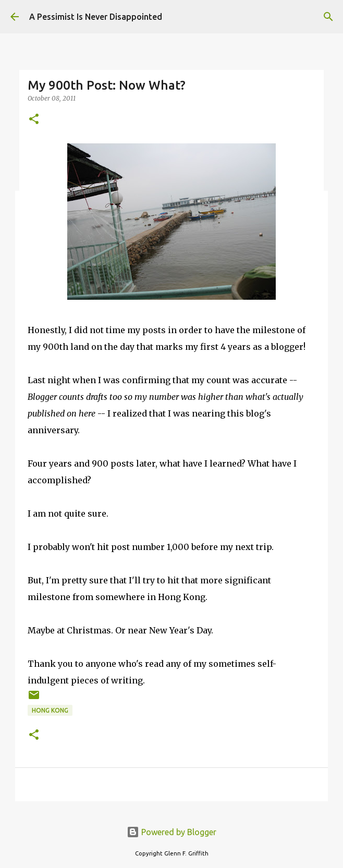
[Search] (328, 17)
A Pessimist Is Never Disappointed (96, 17)
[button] (34, 120)
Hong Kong (50, 710)
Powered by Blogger (171, 832)
